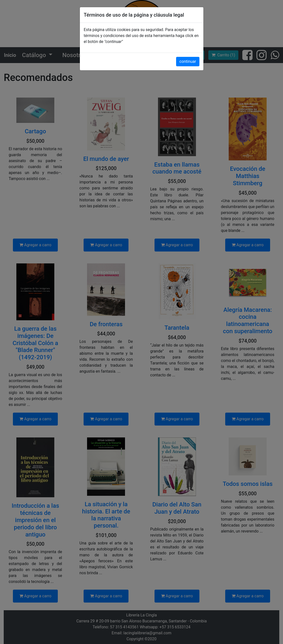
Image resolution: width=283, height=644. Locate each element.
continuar (188, 61)
